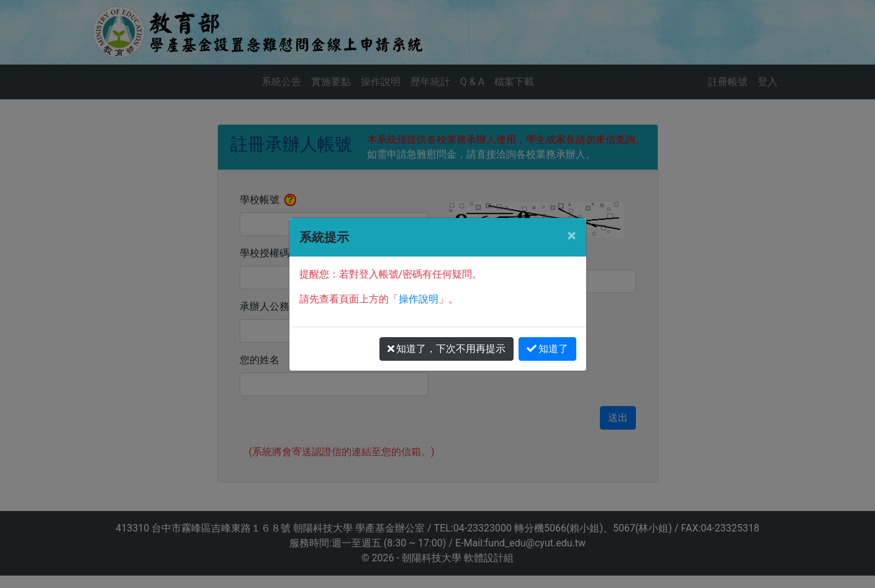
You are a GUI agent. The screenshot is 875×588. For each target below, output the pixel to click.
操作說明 (419, 299)
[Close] (571, 235)
